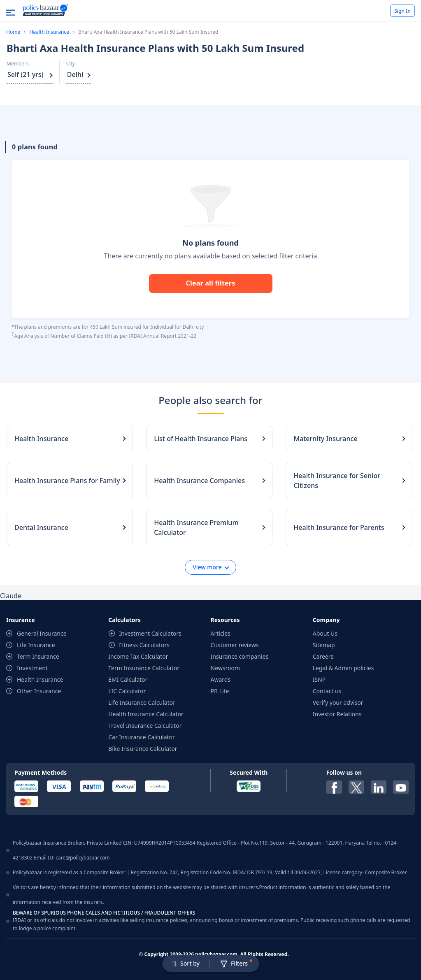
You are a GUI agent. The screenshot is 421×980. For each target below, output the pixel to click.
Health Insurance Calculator (146, 714)
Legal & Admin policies (343, 668)
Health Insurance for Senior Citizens (337, 481)
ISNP (319, 679)
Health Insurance (49, 32)
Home (13, 32)
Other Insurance (39, 691)
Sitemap (324, 645)
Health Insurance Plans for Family (67, 481)
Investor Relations (337, 714)
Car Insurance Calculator (142, 737)
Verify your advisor (338, 702)
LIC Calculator (127, 691)
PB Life (220, 691)
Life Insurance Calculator (142, 702)
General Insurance (42, 633)
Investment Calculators (150, 633)
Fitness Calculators (144, 645)
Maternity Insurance (325, 439)
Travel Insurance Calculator (145, 726)
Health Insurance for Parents (339, 527)
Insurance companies (240, 656)
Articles (221, 633)
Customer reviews (235, 645)
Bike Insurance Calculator (143, 749)
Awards (221, 679)
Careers (323, 656)
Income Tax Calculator (138, 656)
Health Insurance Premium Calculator (196, 527)
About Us (325, 633)
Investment (32, 668)
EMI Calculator (128, 679)
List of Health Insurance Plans (201, 439)
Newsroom (226, 668)
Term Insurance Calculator (144, 668)
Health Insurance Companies (199, 481)
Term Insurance (38, 656)
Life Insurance (36, 645)
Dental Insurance (41, 527)
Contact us (327, 691)
